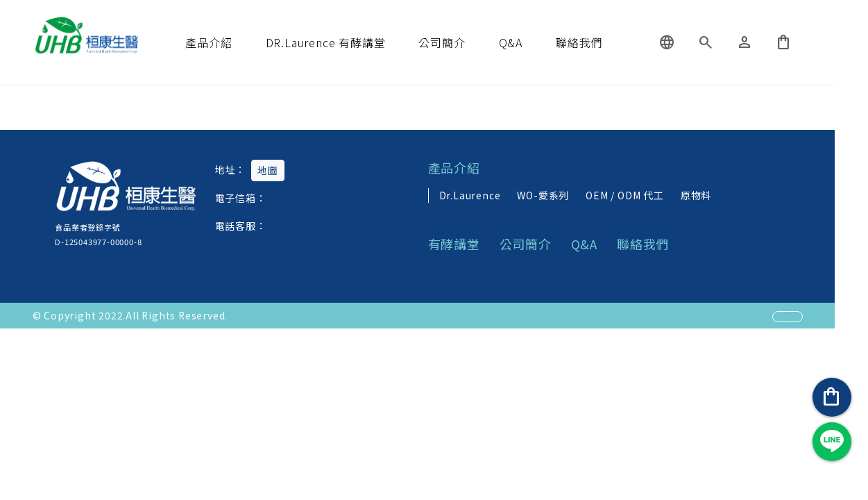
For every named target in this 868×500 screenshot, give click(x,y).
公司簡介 (458, 42)
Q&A (527, 42)
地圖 (270, 170)
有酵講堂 (472, 244)
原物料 (713, 194)
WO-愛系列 (560, 194)
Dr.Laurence (486, 194)
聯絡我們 (596, 42)
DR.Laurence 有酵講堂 (342, 42)
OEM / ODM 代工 (641, 194)
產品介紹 (225, 42)
